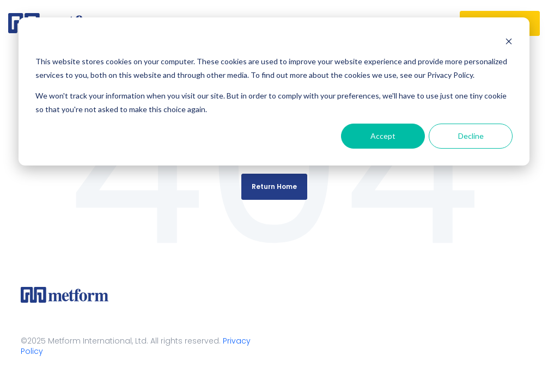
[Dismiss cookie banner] (509, 41)
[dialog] (274, 91)
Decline (471, 136)
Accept (383, 136)
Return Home (274, 186)
